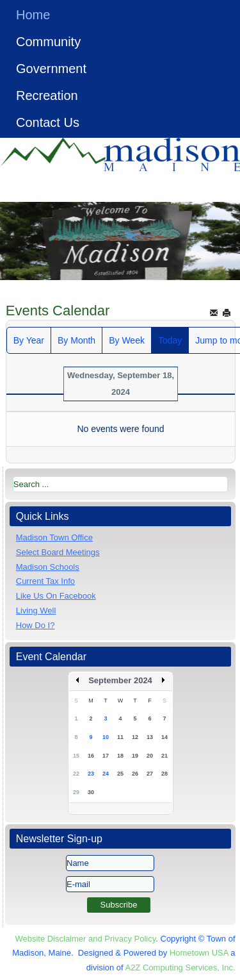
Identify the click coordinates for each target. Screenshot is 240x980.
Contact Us (48, 122)
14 (164, 737)
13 (150, 737)
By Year (29, 340)
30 (91, 792)
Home (33, 15)
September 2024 (120, 680)
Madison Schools (48, 567)
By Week (127, 340)
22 (76, 774)
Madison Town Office (54, 537)
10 (106, 737)
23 (91, 774)
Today (170, 340)
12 (135, 737)
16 (91, 756)
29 (76, 792)
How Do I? (36, 625)
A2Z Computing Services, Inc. (180, 968)
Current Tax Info (45, 581)
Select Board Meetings (58, 552)
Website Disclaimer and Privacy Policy (85, 939)
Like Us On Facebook (56, 596)
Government (51, 69)
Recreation (47, 96)
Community (48, 42)
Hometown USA (199, 953)
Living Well (36, 610)
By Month (76, 340)
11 (120, 737)
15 (76, 756)
